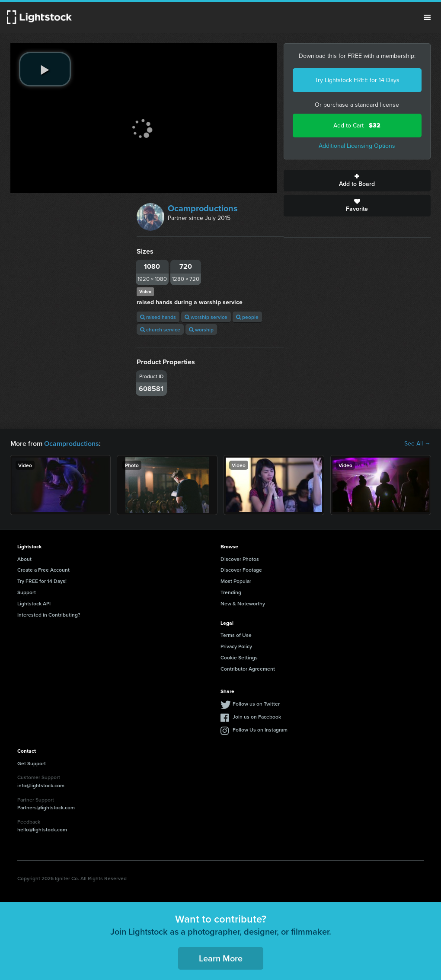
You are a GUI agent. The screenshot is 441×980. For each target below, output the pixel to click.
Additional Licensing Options (357, 146)
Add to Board (357, 181)
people (247, 317)
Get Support (32, 763)
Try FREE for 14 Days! (42, 581)
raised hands (158, 317)
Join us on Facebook (257, 717)
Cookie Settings (239, 657)
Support (27, 592)
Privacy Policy (236, 646)
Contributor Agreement (248, 669)
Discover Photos (240, 559)
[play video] (45, 69)
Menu (427, 17)
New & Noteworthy (243, 603)
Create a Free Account (43, 570)
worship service (206, 317)
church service (160, 329)
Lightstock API (34, 603)
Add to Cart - (357, 126)
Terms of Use (236, 635)
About (24, 559)
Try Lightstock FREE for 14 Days (357, 80)
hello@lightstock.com (42, 829)
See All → (417, 444)
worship (201, 329)
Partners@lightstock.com (46, 807)
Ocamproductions (203, 208)
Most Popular (236, 581)
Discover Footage (241, 570)
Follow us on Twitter (256, 704)
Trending (231, 592)
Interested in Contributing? (49, 615)
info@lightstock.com (41, 785)
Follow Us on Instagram (260, 730)
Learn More (221, 958)
